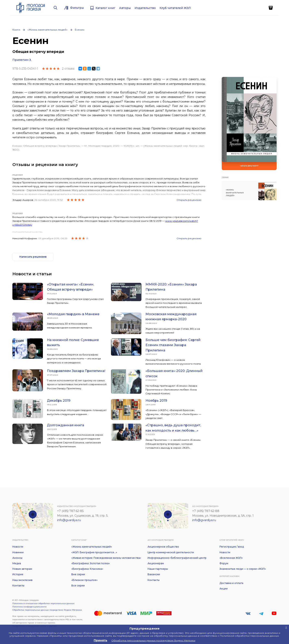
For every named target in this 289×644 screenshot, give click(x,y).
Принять (100, 640)
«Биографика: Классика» (87, 569)
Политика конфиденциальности (29, 607)
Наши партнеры (158, 569)
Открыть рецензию (189, 200)
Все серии (78, 586)
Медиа (17, 563)
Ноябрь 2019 (156, 401)
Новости (18, 547)
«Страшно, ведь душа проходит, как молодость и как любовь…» (173, 428)
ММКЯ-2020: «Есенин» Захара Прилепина (171, 287)
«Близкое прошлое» (84, 580)
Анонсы (17, 558)
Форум (224, 563)
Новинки (18, 552)
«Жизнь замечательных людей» (47, 30)
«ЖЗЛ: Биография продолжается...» (94, 552)
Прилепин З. (22, 60)
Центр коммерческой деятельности (171, 552)
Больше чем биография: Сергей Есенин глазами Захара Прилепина (173, 345)
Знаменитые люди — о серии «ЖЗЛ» (243, 569)
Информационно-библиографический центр (177, 558)
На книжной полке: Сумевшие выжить (73, 343)
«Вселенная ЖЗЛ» (231, 558)
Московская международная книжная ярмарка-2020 (171, 317)
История (18, 574)
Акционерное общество (163, 547)
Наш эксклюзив (22, 580)
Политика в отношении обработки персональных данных (43, 603)
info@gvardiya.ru (69, 520)
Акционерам (156, 563)
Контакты (18, 586)
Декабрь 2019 (59, 401)
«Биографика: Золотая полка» (91, 563)
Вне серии (78, 574)
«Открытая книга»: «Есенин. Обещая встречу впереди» (71, 287)
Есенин (80, 30)
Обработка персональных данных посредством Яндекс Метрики (47, 610)
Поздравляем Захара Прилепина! (76, 371)
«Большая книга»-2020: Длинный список (174, 373)
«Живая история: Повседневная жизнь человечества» (106, 558)
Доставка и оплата (231, 583)
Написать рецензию (33, 257)
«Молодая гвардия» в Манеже (73, 314)
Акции (224, 589)
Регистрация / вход (232, 547)
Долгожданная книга (66, 425)
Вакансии (154, 574)
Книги (16, 30)
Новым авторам (22, 569)
